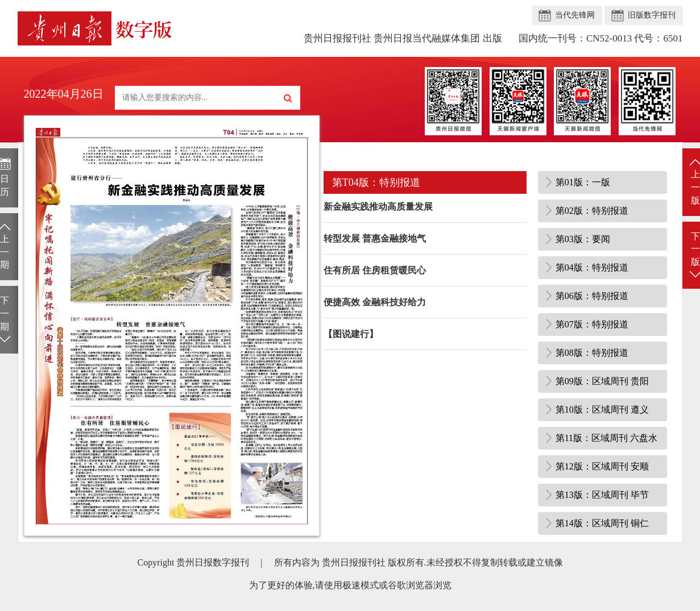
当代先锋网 (575, 15)
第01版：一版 (583, 182)
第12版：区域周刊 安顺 (602, 466)
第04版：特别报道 (592, 267)
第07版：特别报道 (592, 324)
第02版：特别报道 (592, 211)
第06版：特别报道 (592, 296)
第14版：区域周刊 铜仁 (602, 523)
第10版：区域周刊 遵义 (602, 410)
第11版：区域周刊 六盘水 (606, 438)
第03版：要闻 (583, 239)
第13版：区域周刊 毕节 (602, 495)
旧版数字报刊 (652, 15)
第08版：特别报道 (592, 353)
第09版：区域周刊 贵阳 (602, 381)
